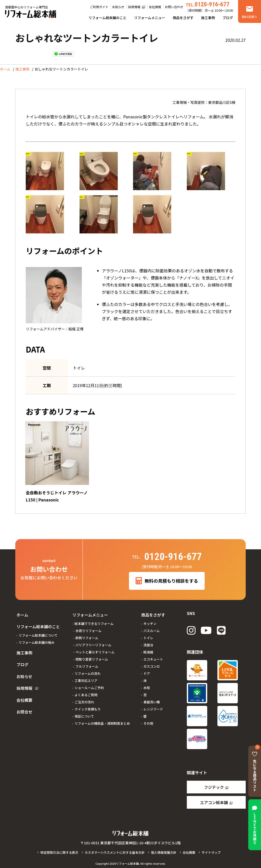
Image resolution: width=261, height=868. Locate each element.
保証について (83, 713)
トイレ (147, 634)
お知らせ (118, 7)
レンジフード (152, 706)
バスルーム (151, 627)
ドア (146, 670)
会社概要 (23, 685)
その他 (147, 720)
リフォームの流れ (87, 670)
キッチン (149, 620)
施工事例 (208, 18)
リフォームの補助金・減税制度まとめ (101, 720)
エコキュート (152, 656)
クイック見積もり (87, 706)
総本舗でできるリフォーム (93, 620)
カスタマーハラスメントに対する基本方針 (114, 852)
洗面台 (147, 642)
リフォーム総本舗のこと (107, 18)
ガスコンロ (151, 663)
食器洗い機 (151, 699)
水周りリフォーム (87, 627)
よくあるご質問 (85, 691)
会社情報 (155, 7)
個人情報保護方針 (165, 852)
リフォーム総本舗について (38, 630)
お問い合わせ (174, 7)
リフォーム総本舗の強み (36, 637)
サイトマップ (213, 852)
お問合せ (23, 695)
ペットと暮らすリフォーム (94, 649)
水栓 (146, 684)
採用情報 (134, 7)
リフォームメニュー (150, 18)
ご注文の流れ (83, 699)
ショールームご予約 (88, 684)
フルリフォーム (86, 663)
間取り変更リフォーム (91, 656)
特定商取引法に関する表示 (58, 852)
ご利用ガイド (99, 7)
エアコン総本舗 (214, 802)
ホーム (5, 69)
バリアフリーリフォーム (92, 642)
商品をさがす (183, 18)
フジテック (214, 787)
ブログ (228, 18)
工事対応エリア (85, 677)
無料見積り (250, 17)
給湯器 (147, 649)
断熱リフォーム (86, 634)
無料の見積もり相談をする (167, 580)
